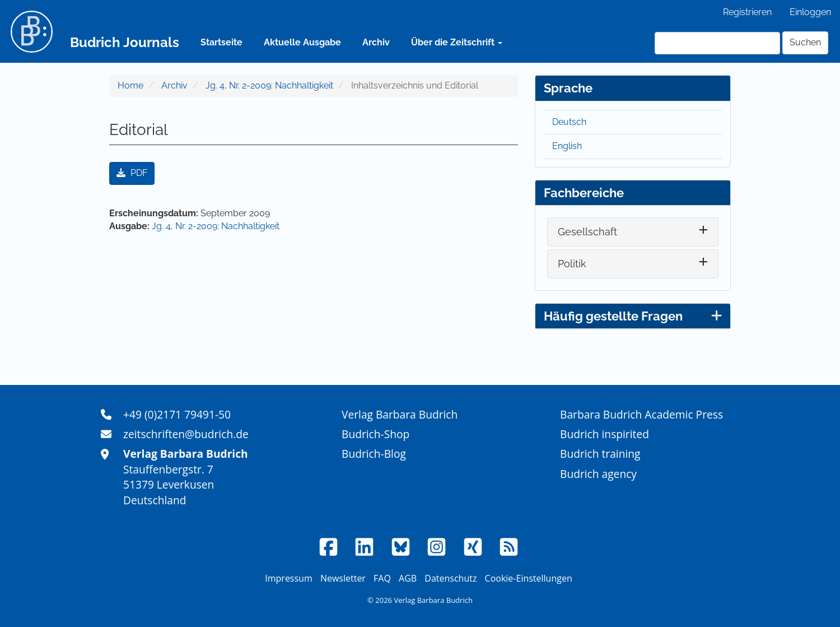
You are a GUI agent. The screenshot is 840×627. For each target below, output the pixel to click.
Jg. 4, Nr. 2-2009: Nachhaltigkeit (269, 85)
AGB (408, 578)
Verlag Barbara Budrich (400, 414)
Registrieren (747, 12)
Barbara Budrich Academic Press (641, 414)
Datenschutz (451, 578)
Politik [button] (572, 264)
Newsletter (343, 578)
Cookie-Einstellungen (529, 578)
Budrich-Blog (374, 454)
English (567, 146)
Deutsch (569, 122)
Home (130, 85)
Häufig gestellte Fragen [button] (633, 316)
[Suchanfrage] (717, 43)
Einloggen (810, 12)
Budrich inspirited (605, 434)
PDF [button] (132, 173)
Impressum (288, 578)
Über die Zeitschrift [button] (457, 42)
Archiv (376, 42)
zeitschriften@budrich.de (186, 434)
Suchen (805, 42)
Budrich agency (598, 474)
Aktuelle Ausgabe (302, 42)
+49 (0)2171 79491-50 (177, 414)
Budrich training (600, 454)
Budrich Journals (125, 42)
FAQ (382, 578)
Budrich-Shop (375, 434)
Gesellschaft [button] (587, 232)
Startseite (221, 42)
